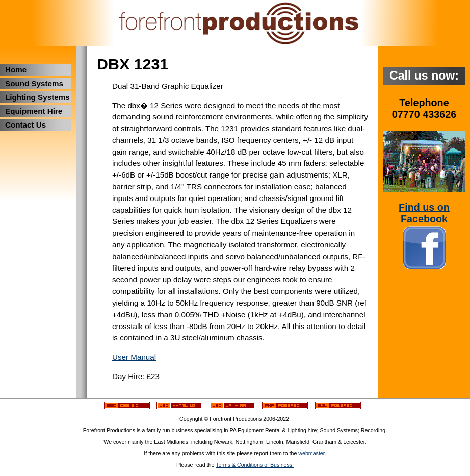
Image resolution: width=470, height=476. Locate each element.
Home (16, 70)
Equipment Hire (34, 111)
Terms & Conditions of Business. (255, 465)
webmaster (311, 453)
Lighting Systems (37, 97)
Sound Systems (34, 83)
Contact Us (25, 125)
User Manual (134, 357)
